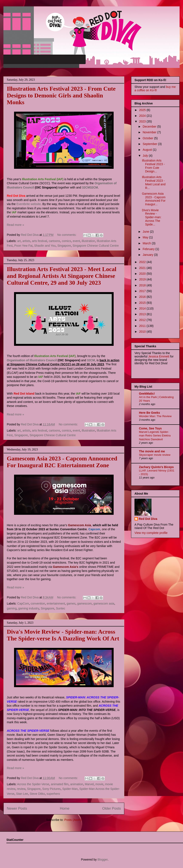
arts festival (39, 241)
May (146, 237)
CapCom (23, 604)
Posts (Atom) (73, 820)
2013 (143, 314)
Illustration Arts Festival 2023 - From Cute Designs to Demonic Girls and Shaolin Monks (61, 95)
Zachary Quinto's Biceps (156, 467)
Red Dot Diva (148, 519)
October (148, 138)
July (146, 156)
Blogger (102, 860)
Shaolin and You (45, 246)
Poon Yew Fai (23, 246)
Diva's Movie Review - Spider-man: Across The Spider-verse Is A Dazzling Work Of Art (63, 635)
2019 (143, 279)
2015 (143, 303)
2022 (143, 262)
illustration (88, 241)
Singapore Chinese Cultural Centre (96, 246)
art (19, 241)
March (147, 243)
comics (66, 241)
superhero (53, 794)
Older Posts (112, 808)
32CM (86, 187)
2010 (143, 332)
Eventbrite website (29, 204)
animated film (60, 784)
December (150, 127)
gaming (12, 608)
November (150, 132)
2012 (143, 320)
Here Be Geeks (149, 413)
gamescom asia (104, 604)
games (71, 604)
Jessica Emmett (159, 356)
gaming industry (29, 608)
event (76, 241)
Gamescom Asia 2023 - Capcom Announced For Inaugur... (154, 199)
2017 (143, 291)
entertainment (56, 604)
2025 (143, 110)
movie (99, 784)
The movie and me (152, 451)
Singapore (64, 246)
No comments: (67, 235)
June (146, 232)
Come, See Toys (150, 428)
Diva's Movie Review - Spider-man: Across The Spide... (152, 217)
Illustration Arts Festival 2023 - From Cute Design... (153, 166)
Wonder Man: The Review (155, 416)
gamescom (84, 604)
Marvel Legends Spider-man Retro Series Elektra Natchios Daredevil (155, 436)
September (150, 144)
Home (65, 808)
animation (77, 784)
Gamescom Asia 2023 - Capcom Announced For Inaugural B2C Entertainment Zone (62, 462)
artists (26, 241)
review (21, 789)
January (148, 255)
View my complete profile (151, 533)
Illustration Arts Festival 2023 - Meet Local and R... (154, 182)
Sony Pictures (51, 789)
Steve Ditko (37, 794)
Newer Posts (17, 808)
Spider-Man (70, 789)
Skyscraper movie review (155, 455)
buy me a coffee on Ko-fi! (155, 89)
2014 (143, 308)
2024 (143, 116)
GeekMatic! (147, 394)
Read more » (15, 225)
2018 (143, 285)
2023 (143, 121)
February (149, 249)
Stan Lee (22, 794)
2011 (143, 326)
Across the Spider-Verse (33, 784)
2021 (143, 268)
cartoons (54, 241)
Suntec (61, 608)
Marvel (89, 784)
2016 (143, 297)
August (148, 150)
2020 (143, 274)
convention (38, 604)
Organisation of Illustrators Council (32, 360)
